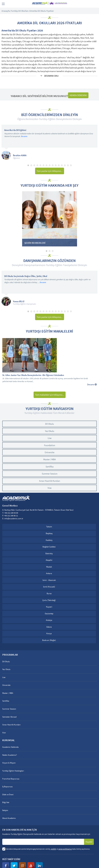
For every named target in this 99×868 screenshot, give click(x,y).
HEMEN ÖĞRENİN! (78, 95)
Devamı (24, 136)
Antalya (49, 620)
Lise (50, 438)
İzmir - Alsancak (49, 580)
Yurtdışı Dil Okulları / (20, 11)
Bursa (49, 593)
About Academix (9, 818)
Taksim (49, 527)
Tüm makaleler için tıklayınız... (50, 395)
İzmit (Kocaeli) (49, 587)
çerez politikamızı (65, 849)
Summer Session (50, 474)
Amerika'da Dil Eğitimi (15, 130)
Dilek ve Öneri (8, 795)
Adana (49, 627)
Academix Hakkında (10, 747)
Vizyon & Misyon (9, 763)
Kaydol (89, 842)
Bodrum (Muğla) (49, 640)
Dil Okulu (49, 424)
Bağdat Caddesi (49, 547)
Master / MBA (49, 459)
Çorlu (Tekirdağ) (49, 600)
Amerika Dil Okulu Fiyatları (42, 11)
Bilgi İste (6, 802)
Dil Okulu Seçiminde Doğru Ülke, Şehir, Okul (26, 276)
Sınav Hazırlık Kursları (50, 481)
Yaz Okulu (50, 431)
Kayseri (49, 607)
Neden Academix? (10, 755)
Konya (49, 633)
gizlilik (54, 849)
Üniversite (49, 452)
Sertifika (50, 467)
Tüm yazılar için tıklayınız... (50, 171)
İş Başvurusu (7, 787)
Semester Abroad (9, 717)
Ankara (49, 573)
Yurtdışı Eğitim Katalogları (13, 771)
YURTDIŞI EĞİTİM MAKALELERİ (49, 331)
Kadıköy (49, 540)
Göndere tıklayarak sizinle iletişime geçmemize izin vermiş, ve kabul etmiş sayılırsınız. (48, 849)
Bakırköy (49, 553)
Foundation (50, 445)
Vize (49, 488)
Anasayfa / (6, 11)
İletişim (5, 810)
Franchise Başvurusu (11, 779)
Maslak (49, 567)
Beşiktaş (49, 533)
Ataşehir (49, 560)
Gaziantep (49, 614)
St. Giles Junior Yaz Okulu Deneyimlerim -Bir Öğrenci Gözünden (33, 375)
